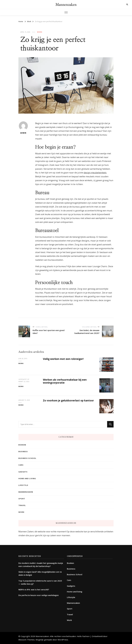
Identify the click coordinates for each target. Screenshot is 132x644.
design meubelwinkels (95, 173)
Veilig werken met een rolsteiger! (63, 359)
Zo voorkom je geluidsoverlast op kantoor (68, 400)
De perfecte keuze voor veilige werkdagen (39, 595)
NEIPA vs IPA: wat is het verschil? (34, 590)
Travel (22, 505)
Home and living (27, 478)
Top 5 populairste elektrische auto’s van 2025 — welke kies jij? (40, 582)
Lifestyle (23, 485)
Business (23, 451)
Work (40, 32)
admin (23, 128)
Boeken (22, 445)
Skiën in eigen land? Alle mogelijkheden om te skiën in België (40, 573)
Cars (21, 465)
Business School (27, 458)
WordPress (63, 640)
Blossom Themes (27, 640)
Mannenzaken (66, 4)
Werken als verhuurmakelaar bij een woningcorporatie (65, 381)
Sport (22, 499)
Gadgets (23, 472)
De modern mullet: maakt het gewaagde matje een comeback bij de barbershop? (41, 565)
